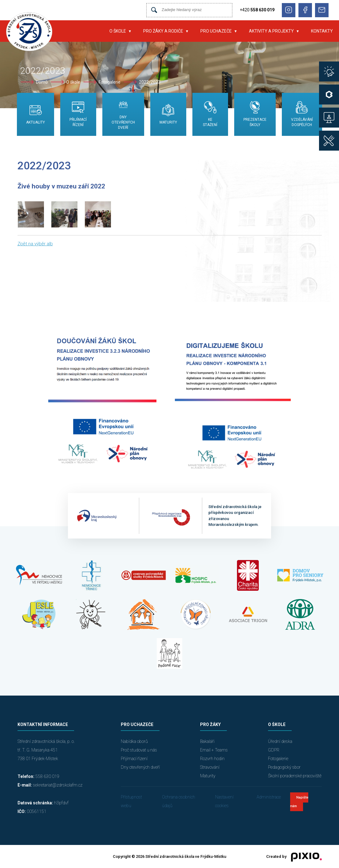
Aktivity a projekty (271, 31)
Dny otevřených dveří (140, 767)
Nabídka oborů (134, 741)
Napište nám (299, 802)
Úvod (94, 31)
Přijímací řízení (134, 759)
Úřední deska (280, 741)
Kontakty (322, 31)
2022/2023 (150, 82)
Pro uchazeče (216, 31)
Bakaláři (207, 741)
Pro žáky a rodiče (163, 31)
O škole (118, 31)
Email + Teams (214, 750)
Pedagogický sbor (284, 767)
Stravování (210, 767)
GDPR (274, 750)
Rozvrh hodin (212, 759)
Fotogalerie (110, 82)
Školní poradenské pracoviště (295, 776)
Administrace (269, 797)
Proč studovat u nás (139, 750)
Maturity (208, 776)
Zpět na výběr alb (35, 244)
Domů (42, 82)
